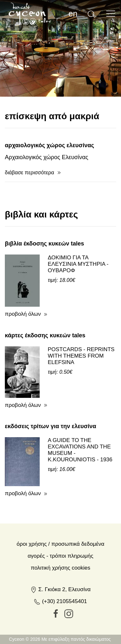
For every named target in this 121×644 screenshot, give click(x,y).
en (73, 14)
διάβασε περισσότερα (30, 200)
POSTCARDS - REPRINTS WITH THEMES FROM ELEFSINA (81, 384)
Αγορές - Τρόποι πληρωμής (60, 584)
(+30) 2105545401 (60, 629)
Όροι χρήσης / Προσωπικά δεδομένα (61, 572)
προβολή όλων (23, 342)
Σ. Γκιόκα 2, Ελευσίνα (60, 617)
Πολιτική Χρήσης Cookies (60, 596)
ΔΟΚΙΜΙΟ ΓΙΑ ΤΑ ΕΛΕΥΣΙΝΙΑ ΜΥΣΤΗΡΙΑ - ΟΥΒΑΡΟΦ (78, 292)
